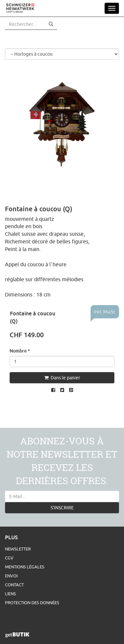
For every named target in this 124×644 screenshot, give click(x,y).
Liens (10, 594)
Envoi (11, 576)
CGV (9, 558)
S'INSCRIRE (62, 508)
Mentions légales (25, 567)
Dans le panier (62, 378)
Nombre (20, 351)
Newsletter (18, 549)
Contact (14, 585)
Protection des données (32, 603)
